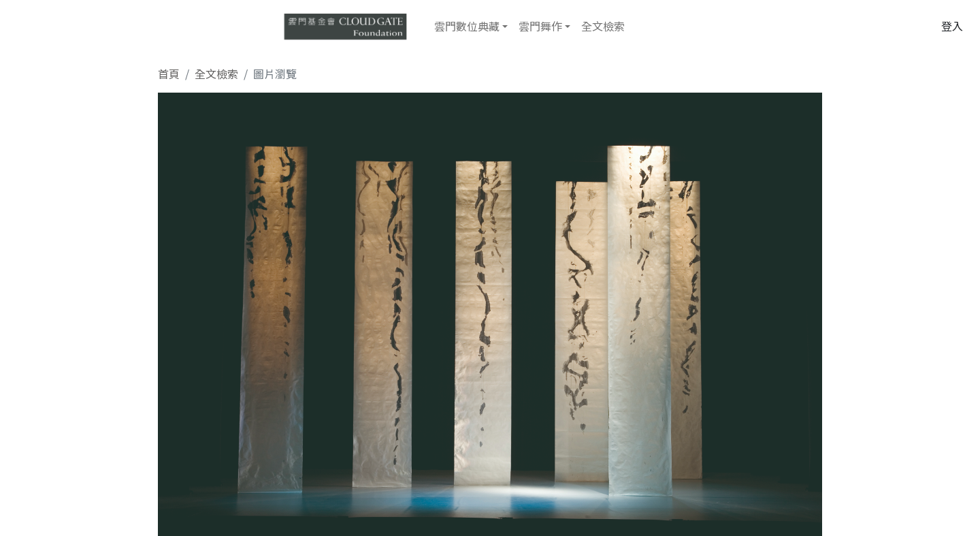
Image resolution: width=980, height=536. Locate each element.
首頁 (169, 74)
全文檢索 (603, 26)
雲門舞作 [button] (540, 26)
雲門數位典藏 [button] (467, 26)
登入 (952, 26)
